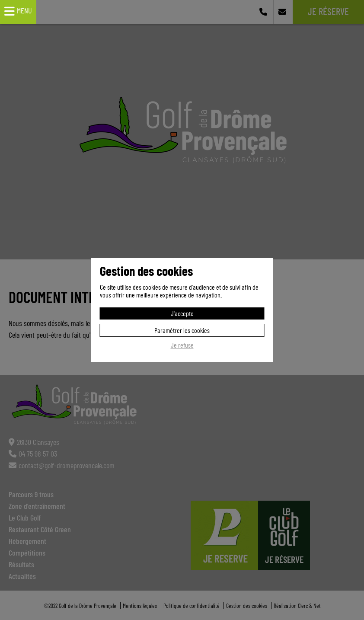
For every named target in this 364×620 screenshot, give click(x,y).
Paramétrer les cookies (182, 330)
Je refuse (182, 345)
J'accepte (182, 313)
